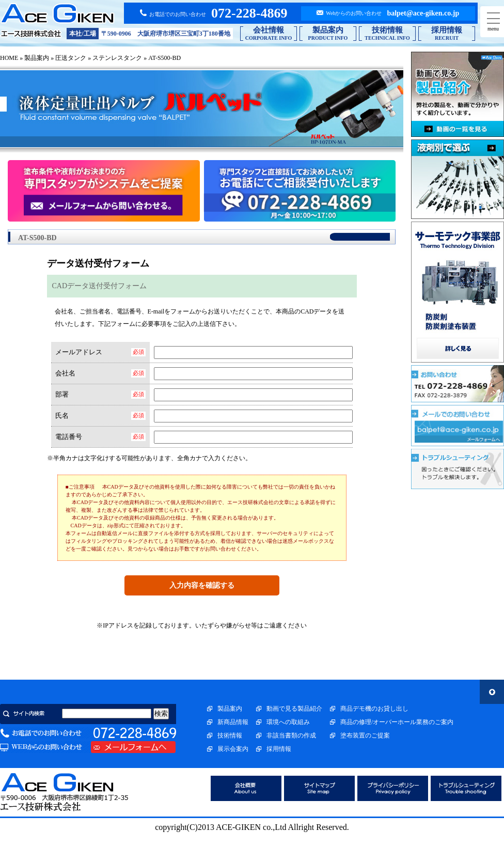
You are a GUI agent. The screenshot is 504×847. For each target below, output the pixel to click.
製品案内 (37, 58)
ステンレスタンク (117, 58)
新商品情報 (233, 722)
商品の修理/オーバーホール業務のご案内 (397, 722)
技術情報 (230, 735)
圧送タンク (71, 58)
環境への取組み (288, 722)
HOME (9, 58)
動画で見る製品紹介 (294, 709)
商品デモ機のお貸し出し (374, 709)
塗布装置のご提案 (365, 735)
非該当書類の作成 (291, 735)
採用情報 (279, 749)
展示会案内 (233, 749)
